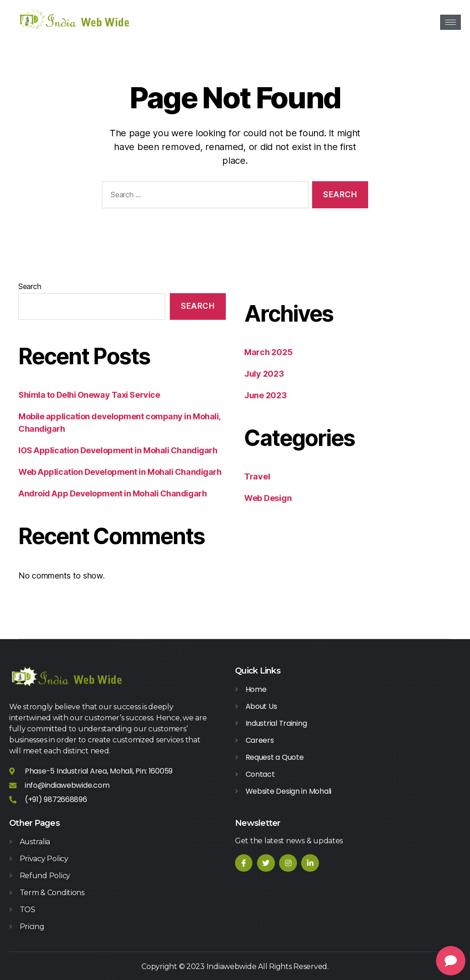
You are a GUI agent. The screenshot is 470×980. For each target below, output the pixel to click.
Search (30, 286)
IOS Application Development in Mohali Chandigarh (118, 450)
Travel (257, 476)
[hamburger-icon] (450, 22)
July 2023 (264, 374)
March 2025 (268, 352)
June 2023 (266, 395)
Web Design (268, 498)
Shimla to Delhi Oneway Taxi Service (89, 395)
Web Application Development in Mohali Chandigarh (120, 472)
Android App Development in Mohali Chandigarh (112, 493)
